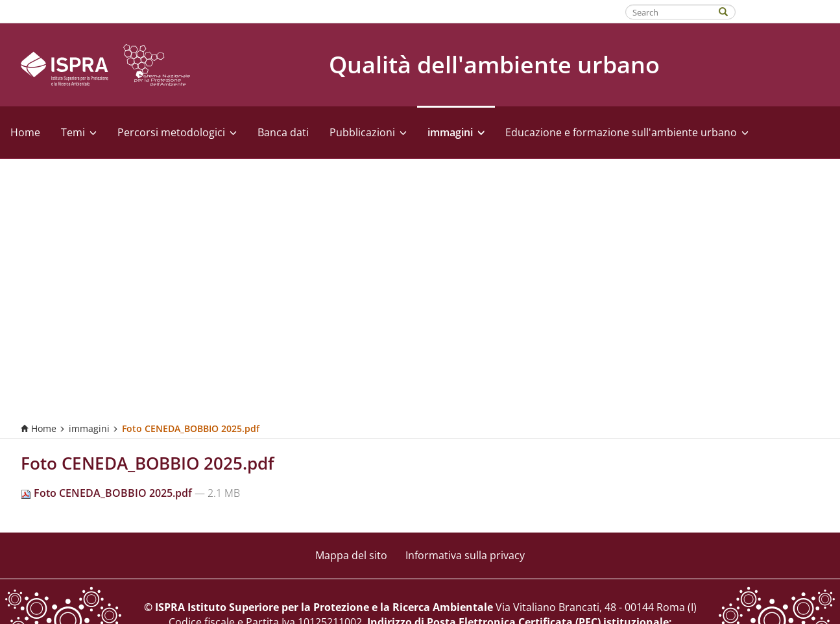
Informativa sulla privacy (465, 555)
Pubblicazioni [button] (368, 132)
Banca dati (283, 132)
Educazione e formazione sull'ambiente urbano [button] (627, 132)
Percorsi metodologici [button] (177, 132)
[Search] (730, 11)
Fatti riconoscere (788, 11)
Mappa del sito (351, 555)
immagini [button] (456, 132)
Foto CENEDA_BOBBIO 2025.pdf (108, 493)
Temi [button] (79, 132)
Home (25, 132)
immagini (89, 428)
